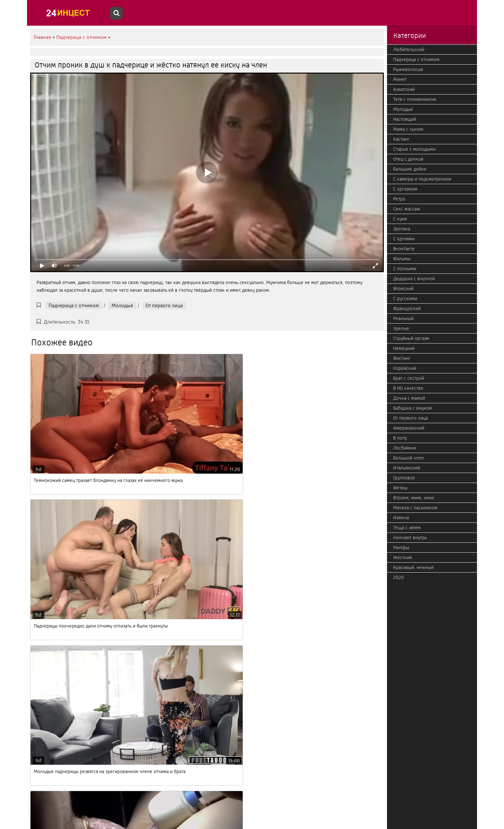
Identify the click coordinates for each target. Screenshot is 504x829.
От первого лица (164, 305)
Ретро (399, 199)
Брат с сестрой (409, 378)
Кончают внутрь (410, 538)
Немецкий (404, 348)
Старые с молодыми (414, 149)
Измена (401, 518)
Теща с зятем (407, 528)
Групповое (404, 478)
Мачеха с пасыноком (415, 508)
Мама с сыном (408, 129)
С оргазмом (405, 189)
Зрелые (401, 328)
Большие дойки (410, 169)
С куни (400, 219)
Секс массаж (407, 209)
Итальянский (407, 468)
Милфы (401, 548)
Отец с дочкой (408, 159)
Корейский (405, 368)
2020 (399, 577)
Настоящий (405, 119)
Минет (400, 79)
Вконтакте (404, 249)
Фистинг (402, 358)
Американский (409, 428)
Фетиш (400, 488)
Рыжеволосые (408, 69)
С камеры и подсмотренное (422, 179)
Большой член (408, 458)
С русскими (405, 299)
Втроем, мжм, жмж (414, 498)
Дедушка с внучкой (414, 279)
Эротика (402, 229)
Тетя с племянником (415, 99)
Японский (403, 289)
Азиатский (404, 89)
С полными (405, 269)
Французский (407, 308)
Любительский (409, 49)
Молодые (122, 305)
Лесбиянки (405, 448)
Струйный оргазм (411, 338)
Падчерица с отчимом (74, 305)
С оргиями (404, 239)
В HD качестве (408, 388)
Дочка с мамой (409, 398)
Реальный (403, 318)
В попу (400, 438)
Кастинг (401, 139)
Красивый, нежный (413, 567)
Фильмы (402, 259)
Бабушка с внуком (413, 408)
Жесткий (402, 557)
